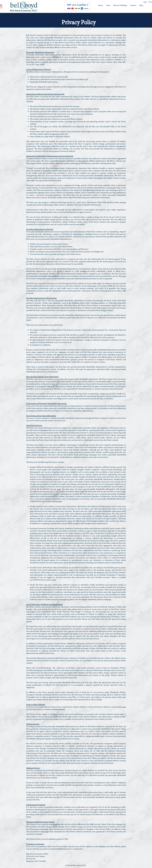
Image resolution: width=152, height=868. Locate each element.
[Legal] (146, 2)
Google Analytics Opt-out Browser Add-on (108, 521)
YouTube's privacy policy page (44, 580)
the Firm (66, 234)
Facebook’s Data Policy (43, 541)
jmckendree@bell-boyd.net (60, 849)
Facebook (119, 563)
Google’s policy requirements (96, 524)
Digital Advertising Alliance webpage (96, 600)
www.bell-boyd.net (96, 658)
